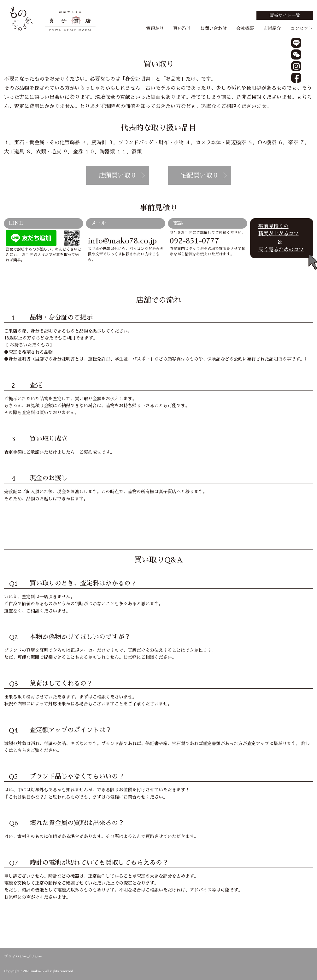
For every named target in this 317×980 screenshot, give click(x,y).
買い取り (182, 28)
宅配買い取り (200, 175)
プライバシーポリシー (23, 957)
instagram (296, 66)
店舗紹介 (272, 28)
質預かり (155, 28)
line (296, 43)
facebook (296, 78)
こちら (20, 750)
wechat (296, 54)
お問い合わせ (214, 28)
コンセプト (302, 28)
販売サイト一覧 (285, 15)
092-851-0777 (194, 241)
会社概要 (245, 28)
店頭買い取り (118, 175)
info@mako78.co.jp (122, 241)
